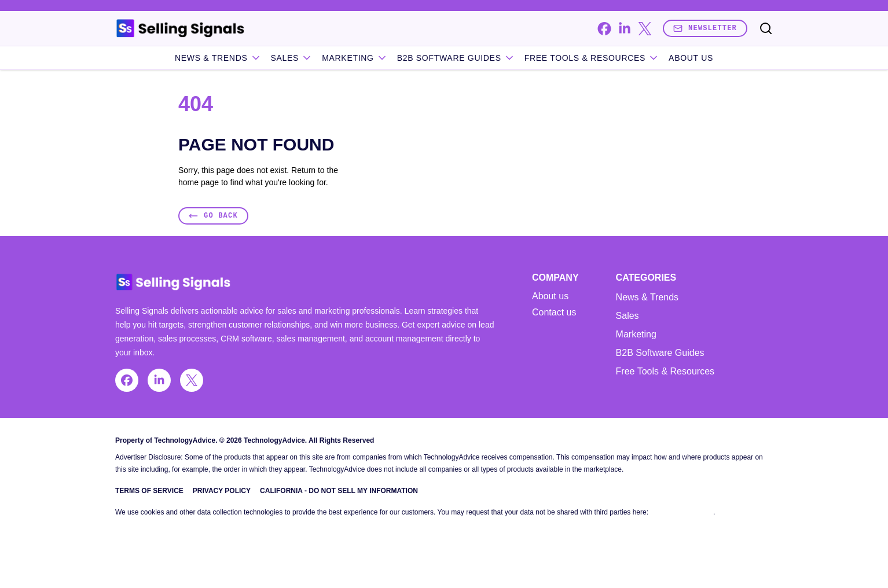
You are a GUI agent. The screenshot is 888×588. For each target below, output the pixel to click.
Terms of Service (149, 491)
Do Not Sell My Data (682, 512)
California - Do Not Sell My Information (339, 491)
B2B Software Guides (456, 58)
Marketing (355, 58)
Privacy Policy (222, 491)
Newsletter (705, 28)
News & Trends (218, 58)
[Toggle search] (766, 28)
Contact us (554, 313)
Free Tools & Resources (592, 58)
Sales (292, 58)
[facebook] (604, 29)
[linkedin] (624, 29)
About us (550, 296)
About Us (691, 58)
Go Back (213, 216)
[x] (645, 29)
